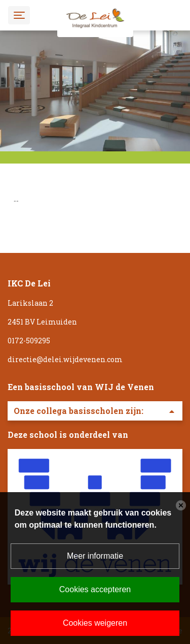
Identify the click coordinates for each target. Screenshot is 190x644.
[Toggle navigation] (19, 15)
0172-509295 (29, 341)
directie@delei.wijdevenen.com (65, 359)
